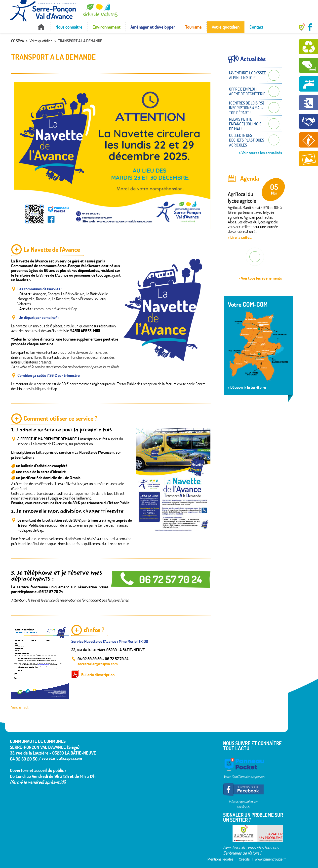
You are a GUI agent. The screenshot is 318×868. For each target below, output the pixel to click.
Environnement (106, 27)
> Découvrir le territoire (247, 387)
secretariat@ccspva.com (98, 664)
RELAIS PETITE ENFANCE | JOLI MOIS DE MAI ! (245, 124)
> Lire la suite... (240, 237)
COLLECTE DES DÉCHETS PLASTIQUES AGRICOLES (247, 140)
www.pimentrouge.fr (270, 859)
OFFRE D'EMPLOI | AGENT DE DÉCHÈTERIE (247, 91)
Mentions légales (220, 859)
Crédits (244, 859)
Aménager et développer (153, 27)
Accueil (41, 27)
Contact (256, 27)
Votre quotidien (226, 27)
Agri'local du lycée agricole (242, 197)
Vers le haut (20, 707)
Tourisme (193, 27)
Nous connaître (69, 27)
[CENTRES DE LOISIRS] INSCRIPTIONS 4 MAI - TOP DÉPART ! (247, 108)
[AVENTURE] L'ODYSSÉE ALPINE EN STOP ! (247, 75)
